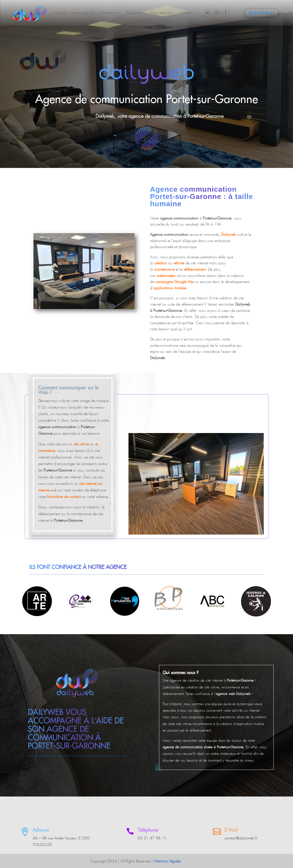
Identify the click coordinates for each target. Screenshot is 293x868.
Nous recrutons (162, 13)
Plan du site (194, 861)
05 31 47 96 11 (262, 13)
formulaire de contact (64, 497)
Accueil (60, 13)
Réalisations (135, 13)
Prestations (108, 13)
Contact (186, 13)
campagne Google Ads (174, 282)
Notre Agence (83, 13)
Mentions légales (167, 861)
